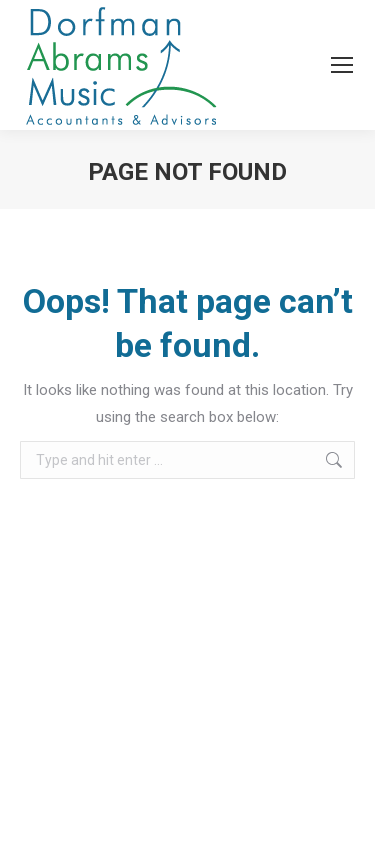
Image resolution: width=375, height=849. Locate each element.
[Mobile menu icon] (342, 65)
